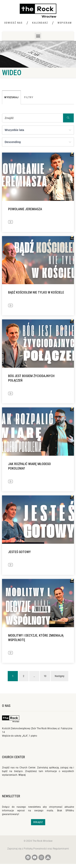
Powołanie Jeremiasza (25, 209)
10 (45, 676)
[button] (38, 36)
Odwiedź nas (13, 23)
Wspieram (65, 23)
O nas (6, 706)
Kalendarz (40, 23)
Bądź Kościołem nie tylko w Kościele (36, 292)
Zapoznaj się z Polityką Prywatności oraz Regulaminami (38, 849)
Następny (59, 676)
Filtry (29, 97)
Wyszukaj (11, 97)
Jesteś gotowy (19, 552)
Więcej (22, 775)
